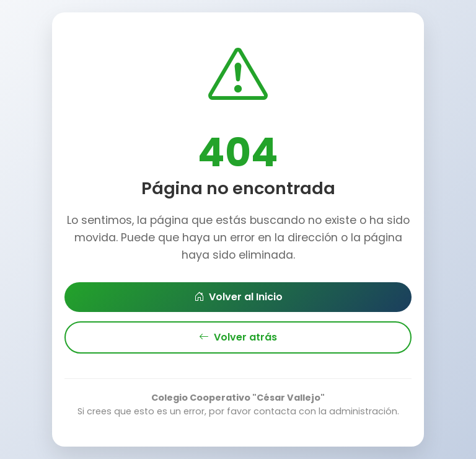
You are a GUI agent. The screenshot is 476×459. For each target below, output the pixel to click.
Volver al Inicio (238, 297)
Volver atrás (238, 337)
